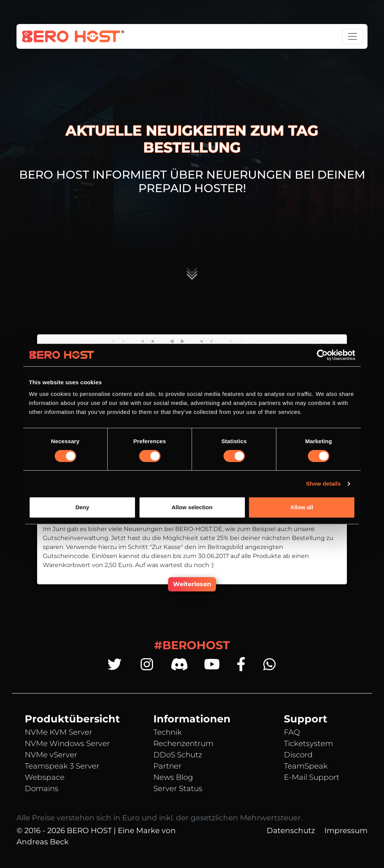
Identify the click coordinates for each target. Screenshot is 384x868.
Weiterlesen (192, 584)
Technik (168, 732)
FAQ (292, 732)
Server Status (178, 788)
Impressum (346, 830)
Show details (323, 484)
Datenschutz (291, 830)
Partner (167, 766)
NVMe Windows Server (67, 743)
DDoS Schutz (178, 755)
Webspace (45, 777)
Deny (82, 507)
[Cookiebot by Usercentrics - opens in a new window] (322, 355)
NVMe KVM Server (58, 732)
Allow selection (192, 507)
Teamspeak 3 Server (62, 766)
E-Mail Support (312, 777)
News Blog (173, 777)
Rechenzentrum (183, 743)
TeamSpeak (306, 766)
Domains (42, 788)
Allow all (302, 507)
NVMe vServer (51, 755)
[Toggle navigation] (352, 36)
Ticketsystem (308, 743)
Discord (298, 755)
